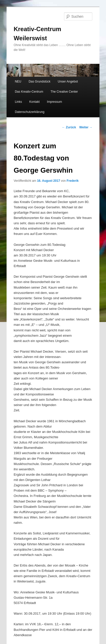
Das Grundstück (39, 82)
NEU (18, 82)
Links (18, 102)
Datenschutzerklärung (30, 112)
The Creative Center (64, 92)
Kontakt (35, 102)
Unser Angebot (68, 82)
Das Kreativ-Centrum (29, 92)
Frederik (72, 181)
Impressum (55, 102)
